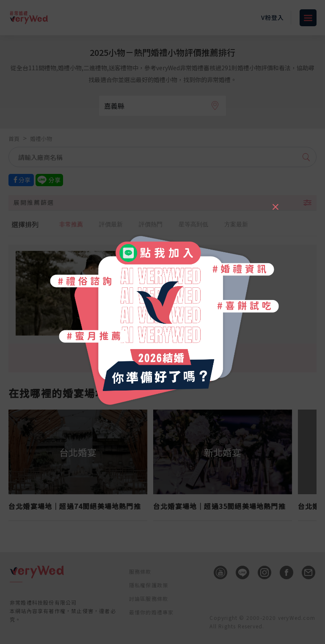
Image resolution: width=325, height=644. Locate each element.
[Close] (275, 203)
